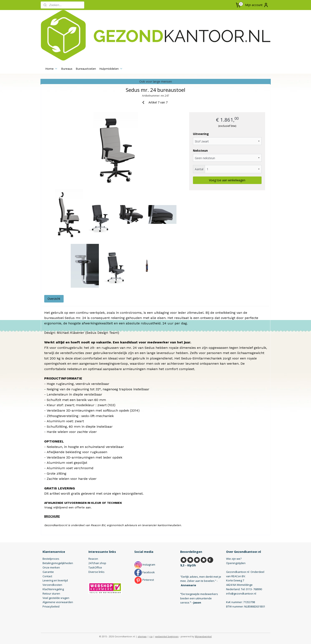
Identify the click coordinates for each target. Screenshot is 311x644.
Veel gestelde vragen (56, 598)
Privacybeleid (51, 606)
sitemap (142, 636)
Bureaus (67, 69)
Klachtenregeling (53, 589)
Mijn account (257, 5)
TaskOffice (95, 567)
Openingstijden (236, 563)
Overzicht (54, 299)
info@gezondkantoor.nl (241, 594)
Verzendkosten (52, 585)
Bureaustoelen (86, 69)
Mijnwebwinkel (203, 636)
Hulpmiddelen (111, 69)
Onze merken (51, 567)
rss (151, 636)
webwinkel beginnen (167, 636)
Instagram (145, 565)
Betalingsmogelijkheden (58, 563)
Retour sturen (51, 594)
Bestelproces (51, 559)
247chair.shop (97, 563)
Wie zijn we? (234, 559)
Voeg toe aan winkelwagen (227, 180)
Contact (47, 576)
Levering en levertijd (55, 580)
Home (52, 69)
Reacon (93, 559)
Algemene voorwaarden (58, 602)
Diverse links (96, 572)
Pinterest (144, 580)
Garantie (48, 572)
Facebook (145, 572)
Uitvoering (201, 134)
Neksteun (200, 151)
